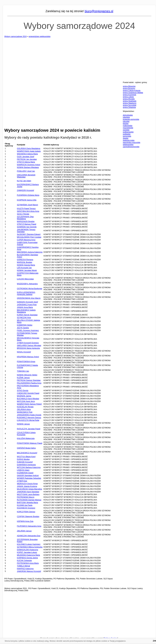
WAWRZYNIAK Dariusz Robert (29, 404)
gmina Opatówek (130, 101)
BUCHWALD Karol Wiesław (28, 399)
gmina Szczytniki (130, 105)
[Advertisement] (79, 59)
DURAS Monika (23, 459)
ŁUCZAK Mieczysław (25, 279)
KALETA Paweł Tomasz (26, 209)
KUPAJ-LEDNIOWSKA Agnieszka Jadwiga (26, 293)
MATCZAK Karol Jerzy (26, 401)
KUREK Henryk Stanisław (27, 315)
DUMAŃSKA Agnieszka (26, 465)
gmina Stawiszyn (130, 103)
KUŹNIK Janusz (23, 378)
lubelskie (126, 117)
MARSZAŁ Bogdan (25, 262)
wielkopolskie (128, 145)
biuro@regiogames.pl (99, 11)
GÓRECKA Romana (25, 260)
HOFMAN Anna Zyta (25, 521)
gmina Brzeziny (129, 88)
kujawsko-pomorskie (131, 119)
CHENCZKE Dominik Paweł (28, 393)
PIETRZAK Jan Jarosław (27, 159)
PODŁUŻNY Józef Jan (26, 171)
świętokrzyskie (129, 140)
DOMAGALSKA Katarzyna (28, 550)
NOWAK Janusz (23, 424)
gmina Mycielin (129, 99)
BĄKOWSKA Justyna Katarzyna (30, 252)
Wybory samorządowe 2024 (79, 26)
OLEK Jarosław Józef (26, 157)
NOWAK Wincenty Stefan (27, 375)
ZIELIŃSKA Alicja (24, 409)
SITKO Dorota (23, 391)
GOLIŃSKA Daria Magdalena (29, 148)
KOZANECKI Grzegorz (26, 508)
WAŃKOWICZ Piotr (25, 412)
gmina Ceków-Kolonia (132, 91)
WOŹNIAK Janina (24, 396)
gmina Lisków (128, 97)
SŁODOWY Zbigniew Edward (29, 234)
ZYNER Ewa (22, 481)
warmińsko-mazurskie (132, 142)
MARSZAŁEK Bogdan (26, 221)
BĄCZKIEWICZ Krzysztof (27, 453)
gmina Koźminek (130, 95)
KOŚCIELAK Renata (25, 407)
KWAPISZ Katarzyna (25, 569)
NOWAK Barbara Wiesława (28, 167)
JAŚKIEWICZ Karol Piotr (27, 305)
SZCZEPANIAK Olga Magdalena (25, 218)
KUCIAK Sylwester (24, 561)
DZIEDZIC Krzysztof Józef (27, 302)
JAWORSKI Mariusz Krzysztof (29, 571)
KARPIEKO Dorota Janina (27, 558)
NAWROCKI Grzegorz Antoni (29, 165)
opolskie (126, 130)
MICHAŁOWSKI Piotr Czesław (29, 237)
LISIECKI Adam (23, 470)
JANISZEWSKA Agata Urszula (29, 415)
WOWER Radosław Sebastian (29, 478)
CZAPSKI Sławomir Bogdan (28, 517)
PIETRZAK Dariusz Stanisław (29, 380)
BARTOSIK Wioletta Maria (27, 503)
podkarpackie (128, 132)
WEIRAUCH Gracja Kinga (27, 484)
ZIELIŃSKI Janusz (24, 531)
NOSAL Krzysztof (24, 352)
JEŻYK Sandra (23, 328)
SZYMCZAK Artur (24, 318)
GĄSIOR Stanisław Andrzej (28, 476)
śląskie (126, 138)
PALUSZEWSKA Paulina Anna (29, 383)
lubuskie (126, 121)
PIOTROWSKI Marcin (26, 497)
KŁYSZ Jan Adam (24, 181)
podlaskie (127, 134)
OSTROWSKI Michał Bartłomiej (30, 289)
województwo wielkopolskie (40, 36)
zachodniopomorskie (131, 147)
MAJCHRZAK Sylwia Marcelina (29, 489)
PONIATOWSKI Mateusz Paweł (30, 443)
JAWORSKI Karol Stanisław (28, 492)
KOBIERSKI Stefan (25, 325)
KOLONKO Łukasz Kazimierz (29, 544)
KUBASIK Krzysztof (25, 462)
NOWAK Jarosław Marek (27, 270)
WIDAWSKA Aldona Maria (27, 154)
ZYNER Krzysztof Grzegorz (28, 343)
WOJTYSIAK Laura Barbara (28, 494)
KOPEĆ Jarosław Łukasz (27, 552)
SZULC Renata (23, 214)
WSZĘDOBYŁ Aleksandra (27, 284)
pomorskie (127, 136)
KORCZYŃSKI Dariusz (26, 512)
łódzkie (126, 124)
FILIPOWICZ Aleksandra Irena (29, 526)
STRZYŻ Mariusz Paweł (27, 224)
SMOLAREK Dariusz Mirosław (29, 345)
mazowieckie (128, 128)
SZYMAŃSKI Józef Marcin (28, 205)
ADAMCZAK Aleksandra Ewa (29, 536)
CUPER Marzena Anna (26, 240)
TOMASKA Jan (23, 371)
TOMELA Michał (23, 566)
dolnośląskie (128, 115)
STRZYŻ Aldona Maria (26, 162)
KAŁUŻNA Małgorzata (26, 438)
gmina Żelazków (129, 107)
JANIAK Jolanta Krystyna (27, 486)
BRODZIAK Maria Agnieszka (28, 348)
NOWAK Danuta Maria (26, 265)
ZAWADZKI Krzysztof (25, 190)
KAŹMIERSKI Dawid (25, 473)
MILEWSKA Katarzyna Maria (28, 555)
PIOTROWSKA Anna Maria (28, 563)
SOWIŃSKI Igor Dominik (27, 227)
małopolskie (128, 126)
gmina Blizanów (129, 86)
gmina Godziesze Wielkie (133, 93)
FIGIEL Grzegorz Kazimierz (28, 330)
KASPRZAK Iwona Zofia (27, 200)
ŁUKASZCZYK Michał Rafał (28, 420)
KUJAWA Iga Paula (25, 505)
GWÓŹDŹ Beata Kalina (26, 448)
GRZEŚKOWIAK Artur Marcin (29, 298)
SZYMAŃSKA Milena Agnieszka (30, 547)
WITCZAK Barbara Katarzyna (29, 467)
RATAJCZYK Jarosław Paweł (29, 429)
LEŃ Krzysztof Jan (24, 268)
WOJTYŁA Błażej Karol (26, 457)
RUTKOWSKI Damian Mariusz (29, 500)
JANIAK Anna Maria (25, 307)
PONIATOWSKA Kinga (26, 362)
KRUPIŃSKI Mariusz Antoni (28, 357)
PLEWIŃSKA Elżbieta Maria (28, 195)
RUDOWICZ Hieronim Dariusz (29, 418)
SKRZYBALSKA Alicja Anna (28, 211)
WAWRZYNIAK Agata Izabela (29, 151)
